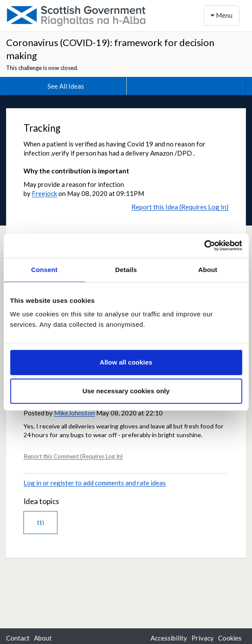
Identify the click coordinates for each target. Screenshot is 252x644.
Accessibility (169, 638)
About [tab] (208, 270)
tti (40, 522)
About (43, 638)
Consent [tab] (44, 270)
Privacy (203, 638)
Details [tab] (126, 270)
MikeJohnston (74, 413)
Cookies (230, 638)
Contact (18, 638)
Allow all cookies (126, 362)
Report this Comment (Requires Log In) (73, 456)
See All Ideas (66, 86)
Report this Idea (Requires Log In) (180, 207)
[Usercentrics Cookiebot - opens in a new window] (204, 246)
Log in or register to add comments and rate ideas (95, 483)
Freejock (44, 193)
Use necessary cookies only (126, 391)
